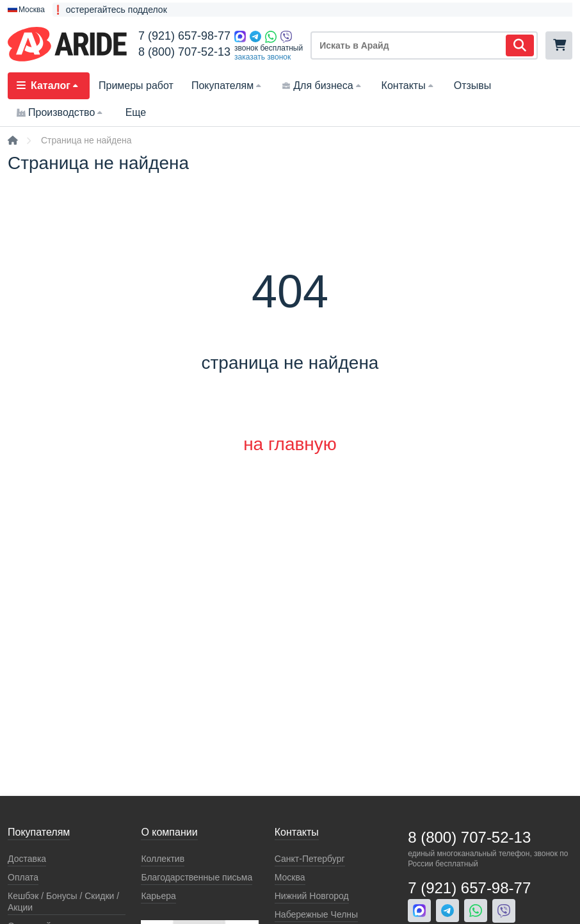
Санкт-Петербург (310, 859)
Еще (136, 112)
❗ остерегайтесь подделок (110, 10)
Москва (290, 877)
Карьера (158, 896)
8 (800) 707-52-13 (184, 52)
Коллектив (163, 859)
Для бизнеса (322, 85)
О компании (169, 832)
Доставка (27, 859)
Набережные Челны (316, 914)
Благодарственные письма (197, 877)
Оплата (23, 877)
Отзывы (473, 85)
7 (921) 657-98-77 (184, 36)
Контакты (409, 85)
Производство (61, 112)
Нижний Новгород (312, 896)
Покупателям (228, 85)
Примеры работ (136, 85)
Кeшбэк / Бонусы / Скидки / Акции (63, 902)
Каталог (49, 85)
